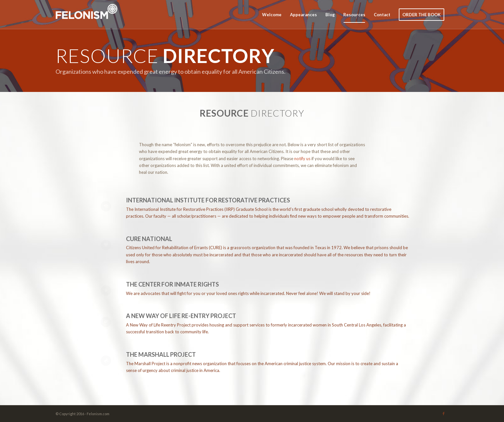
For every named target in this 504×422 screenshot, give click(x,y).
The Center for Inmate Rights (172, 284)
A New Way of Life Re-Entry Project (181, 316)
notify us (302, 159)
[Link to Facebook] (444, 414)
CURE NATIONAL (149, 239)
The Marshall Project (161, 354)
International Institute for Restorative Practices (208, 200)
